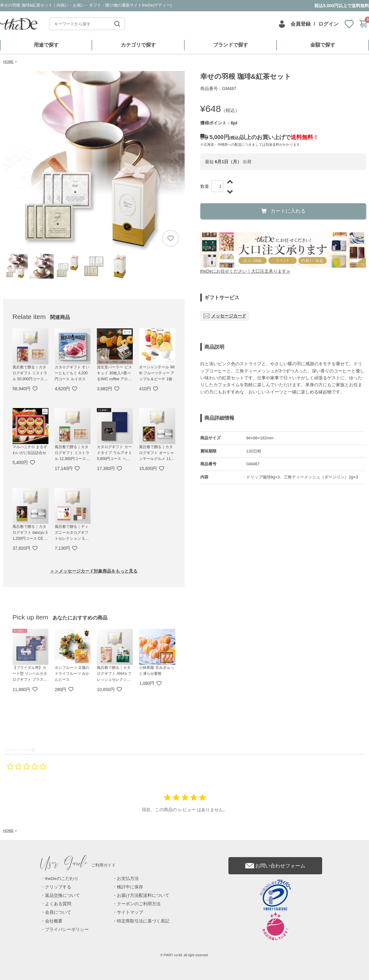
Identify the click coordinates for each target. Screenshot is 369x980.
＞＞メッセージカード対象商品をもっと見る (94, 571)
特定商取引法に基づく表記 (143, 921)
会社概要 (54, 921)
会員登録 (301, 24)
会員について (58, 912)
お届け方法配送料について (143, 895)
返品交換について (62, 895)
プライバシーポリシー (67, 929)
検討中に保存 (130, 887)
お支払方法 (128, 879)
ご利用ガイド (78, 865)
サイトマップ (130, 912)
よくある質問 (58, 904)
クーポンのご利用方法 (139, 904)
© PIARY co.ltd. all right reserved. (184, 955)
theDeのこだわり (62, 879)
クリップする (58, 887)
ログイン (328, 24)
